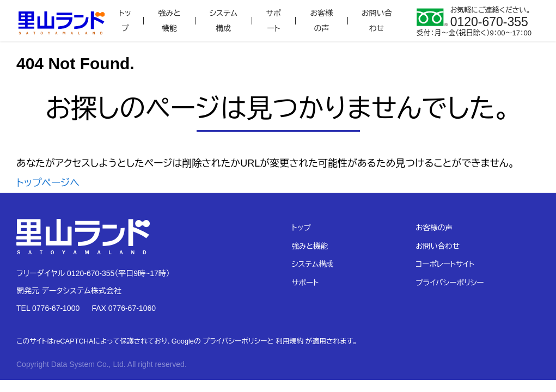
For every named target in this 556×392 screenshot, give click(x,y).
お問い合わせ (377, 21)
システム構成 (224, 21)
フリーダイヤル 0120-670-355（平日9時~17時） (93, 273)
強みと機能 (169, 21)
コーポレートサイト (445, 264)
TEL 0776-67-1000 (48, 308)
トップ (125, 21)
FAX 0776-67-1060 (124, 308)
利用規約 (289, 341)
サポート (274, 21)
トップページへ (48, 183)
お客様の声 (322, 21)
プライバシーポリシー (450, 283)
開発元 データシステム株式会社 (69, 291)
